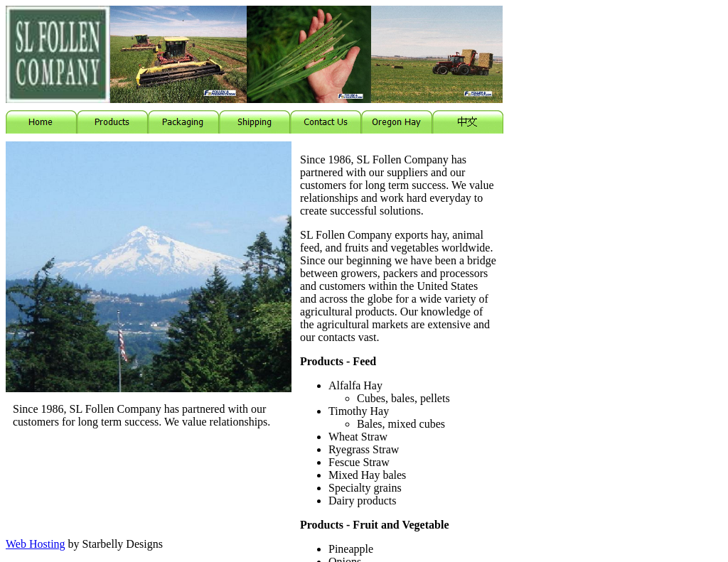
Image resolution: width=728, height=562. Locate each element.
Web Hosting (36, 544)
